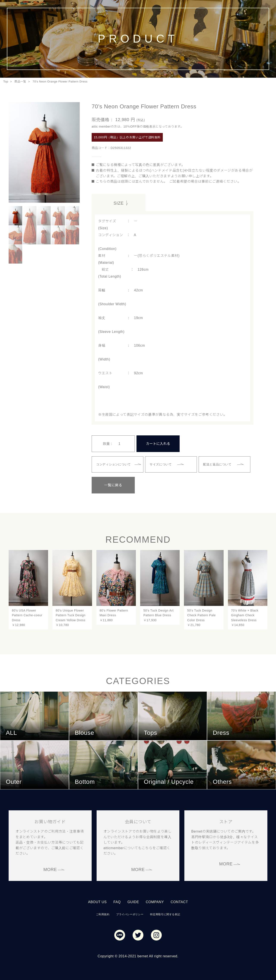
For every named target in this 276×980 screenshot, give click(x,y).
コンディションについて (114, 464)
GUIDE (133, 902)
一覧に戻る (113, 485)
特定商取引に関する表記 (165, 914)
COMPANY (155, 902)
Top (6, 81)
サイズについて (161, 464)
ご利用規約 (103, 914)
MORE (50, 869)
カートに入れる (158, 444)
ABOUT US (97, 902)
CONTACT (179, 902)
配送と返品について (217, 464)
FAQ (117, 902)
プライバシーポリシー (130, 914)
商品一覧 (20, 81)
